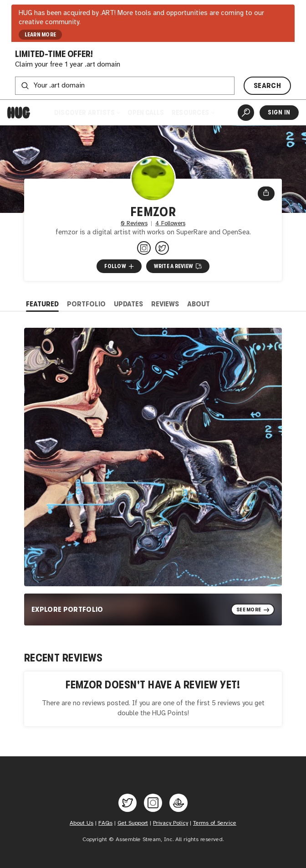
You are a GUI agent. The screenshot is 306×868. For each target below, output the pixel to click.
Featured (42, 304)
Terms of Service (215, 823)
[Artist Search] (246, 113)
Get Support (133, 823)
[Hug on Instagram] (153, 803)
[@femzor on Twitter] (162, 248)
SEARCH (267, 85)
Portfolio (86, 304)
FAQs (105, 823)
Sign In (279, 112)
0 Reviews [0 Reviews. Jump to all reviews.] (134, 224)
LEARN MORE (41, 35)
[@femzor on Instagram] (144, 248)
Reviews (165, 304)
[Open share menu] (266, 194)
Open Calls (146, 112)
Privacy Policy (171, 823)
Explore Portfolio (67, 609)
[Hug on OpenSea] (178, 803)
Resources (193, 112)
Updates (128, 304)
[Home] (19, 113)
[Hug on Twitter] (127, 803)
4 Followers (170, 224)
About (199, 304)
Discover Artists (87, 112)
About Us (82, 823)
